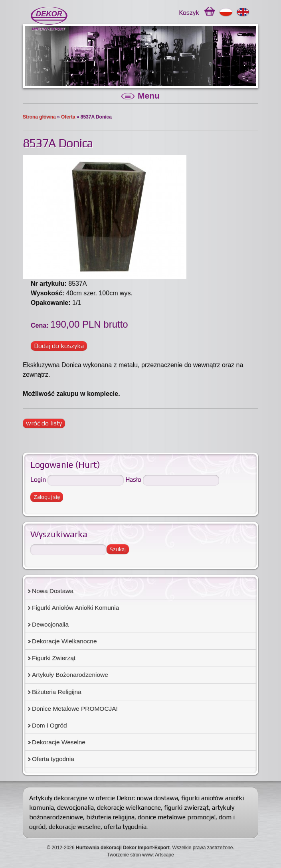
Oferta (68, 117)
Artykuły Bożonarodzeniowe (70, 675)
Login (38, 479)
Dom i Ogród (49, 725)
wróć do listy (44, 423)
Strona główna (39, 117)
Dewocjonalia (50, 624)
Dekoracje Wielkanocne (64, 641)
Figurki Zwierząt (54, 658)
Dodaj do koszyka (59, 346)
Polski (226, 12)
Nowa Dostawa (53, 591)
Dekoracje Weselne (59, 742)
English (243, 12)
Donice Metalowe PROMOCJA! (75, 709)
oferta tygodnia (125, 827)
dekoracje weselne (75, 827)
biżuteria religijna (110, 817)
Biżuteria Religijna (57, 692)
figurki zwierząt (186, 808)
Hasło (133, 479)
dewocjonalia (75, 808)
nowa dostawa (157, 798)
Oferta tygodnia (53, 759)
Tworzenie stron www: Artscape (140, 855)
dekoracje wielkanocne (129, 808)
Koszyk (189, 13)
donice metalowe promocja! (177, 817)
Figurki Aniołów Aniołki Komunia (75, 608)
